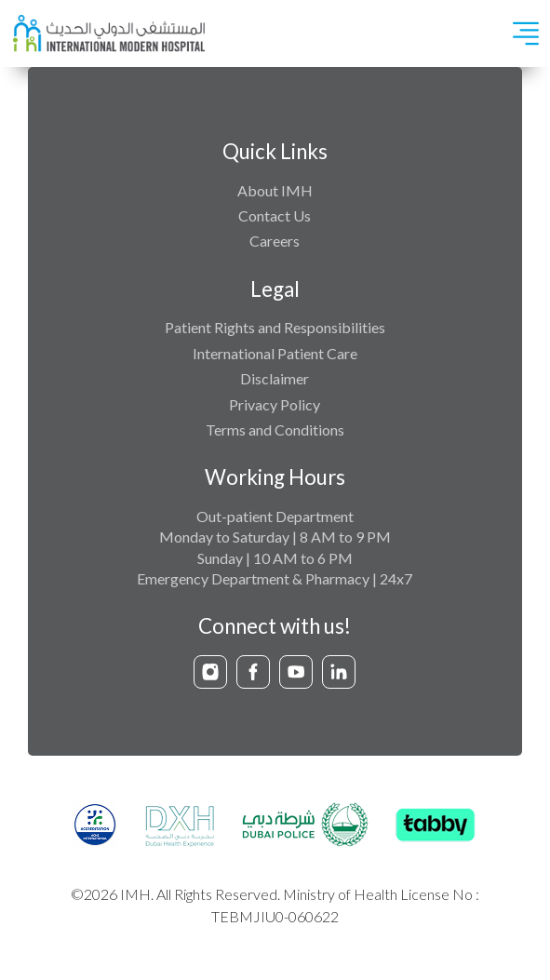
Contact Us (275, 215)
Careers (275, 241)
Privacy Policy (275, 404)
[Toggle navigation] (526, 34)
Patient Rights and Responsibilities (275, 327)
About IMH (275, 190)
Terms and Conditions (275, 430)
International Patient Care (275, 353)
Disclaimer (275, 378)
